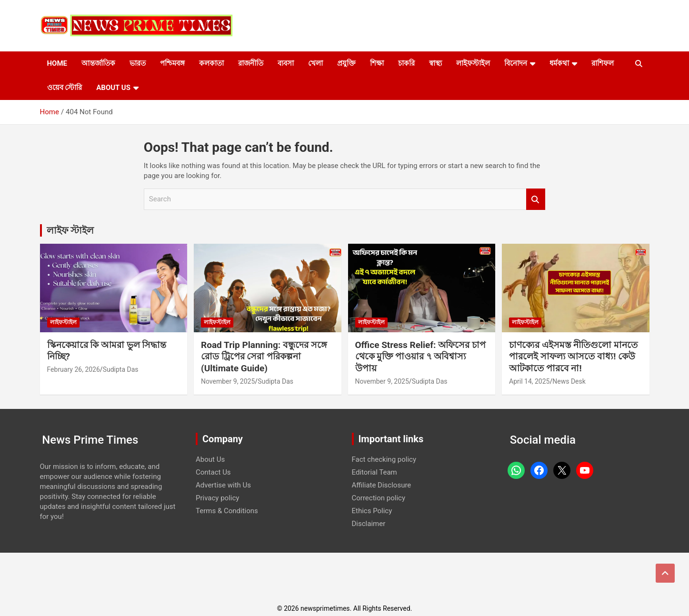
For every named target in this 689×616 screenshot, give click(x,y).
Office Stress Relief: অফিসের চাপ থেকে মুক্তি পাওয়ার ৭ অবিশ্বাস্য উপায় (420, 357)
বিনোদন (516, 63)
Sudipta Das (121, 369)
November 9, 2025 (228, 381)
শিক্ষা (377, 63)
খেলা (315, 63)
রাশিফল (603, 63)
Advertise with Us (223, 485)
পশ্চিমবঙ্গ (172, 63)
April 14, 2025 (529, 381)
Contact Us (213, 472)
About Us (113, 88)
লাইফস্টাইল (473, 63)
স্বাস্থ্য (435, 63)
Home (57, 63)
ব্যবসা (286, 63)
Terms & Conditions (227, 511)
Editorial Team (374, 472)
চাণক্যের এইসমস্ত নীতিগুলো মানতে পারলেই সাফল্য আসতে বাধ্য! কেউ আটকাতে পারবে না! (573, 357)
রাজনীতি (251, 63)
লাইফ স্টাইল (70, 230)
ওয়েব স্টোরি (65, 88)
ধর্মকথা (559, 63)
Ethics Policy (372, 511)
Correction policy (379, 498)
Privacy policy (217, 498)
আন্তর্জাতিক (98, 63)
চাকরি (406, 63)
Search (536, 199)
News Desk (569, 381)
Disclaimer (369, 524)
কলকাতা (211, 63)
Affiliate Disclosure (382, 485)
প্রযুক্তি (346, 63)
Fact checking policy (384, 459)
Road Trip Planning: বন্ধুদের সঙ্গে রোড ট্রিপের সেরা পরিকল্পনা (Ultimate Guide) (264, 357)
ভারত (138, 63)
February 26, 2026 (74, 369)
